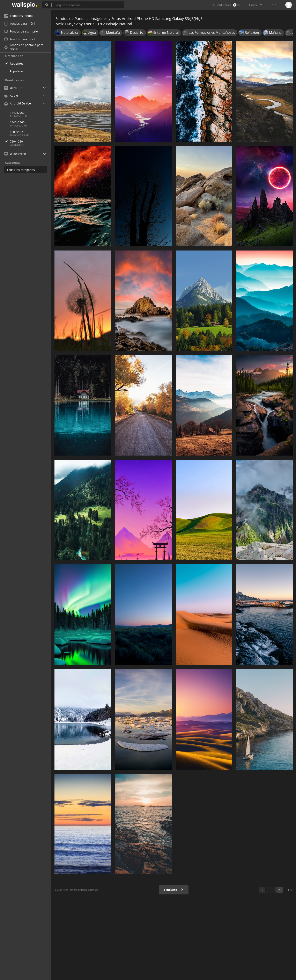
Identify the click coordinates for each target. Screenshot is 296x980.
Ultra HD (13, 88)
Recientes (17, 63)
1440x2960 (17, 113)
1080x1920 (17, 132)
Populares (17, 71)
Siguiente (174, 890)
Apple (11, 96)
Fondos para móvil (20, 24)
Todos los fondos (19, 16)
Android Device (17, 103)
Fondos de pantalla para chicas (24, 47)
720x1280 (31, 141)
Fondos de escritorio (21, 31)
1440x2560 (17, 122)
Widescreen (15, 154)
